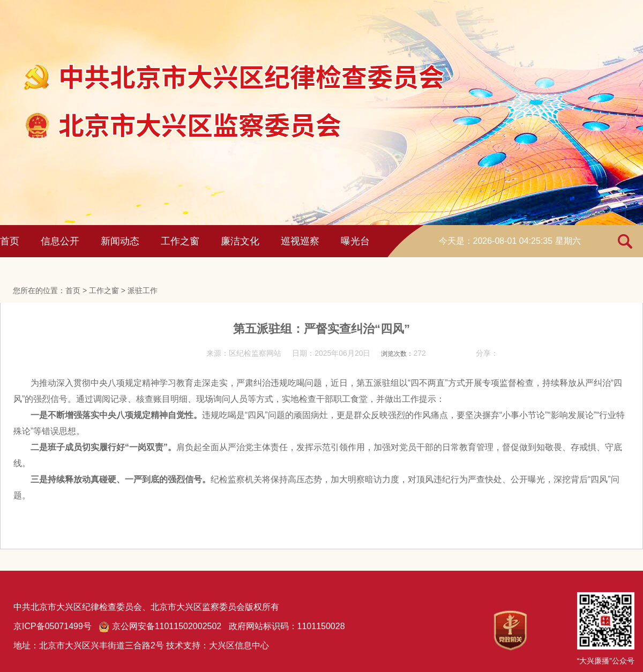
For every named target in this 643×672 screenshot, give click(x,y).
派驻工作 (143, 290)
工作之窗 (180, 241)
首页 (10, 241)
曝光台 (355, 241)
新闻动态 (120, 241)
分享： (487, 353)
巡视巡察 (300, 241)
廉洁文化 (240, 241)
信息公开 (60, 241)
